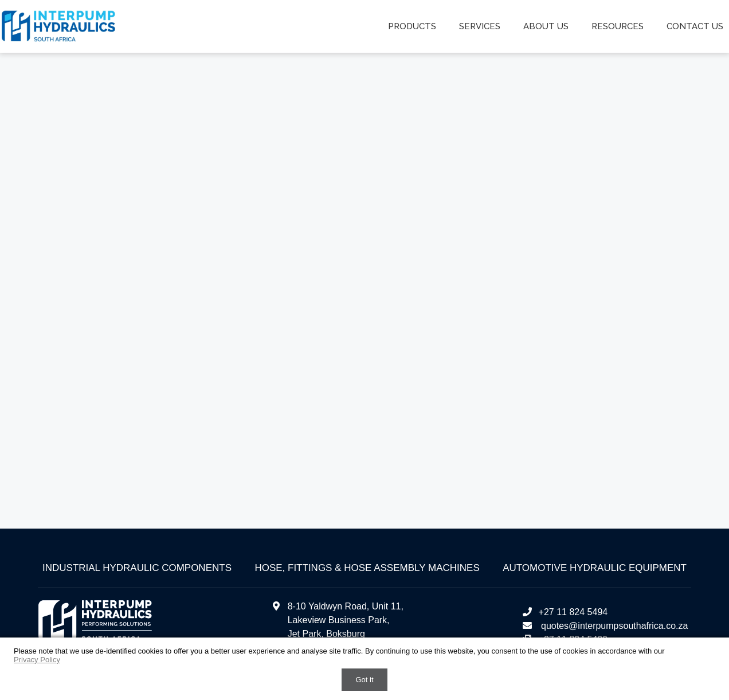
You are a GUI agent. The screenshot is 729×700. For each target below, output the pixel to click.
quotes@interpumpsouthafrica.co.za (614, 626)
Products (412, 26)
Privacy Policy (37, 660)
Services (480, 26)
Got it (364, 680)
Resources (618, 26)
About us (546, 26)
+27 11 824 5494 (565, 612)
